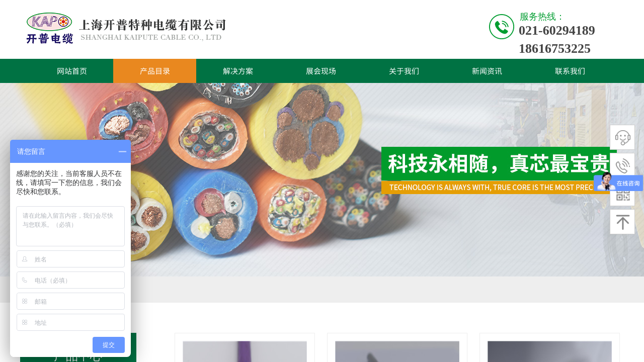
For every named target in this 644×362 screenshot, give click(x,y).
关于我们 (404, 71)
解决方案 (238, 71)
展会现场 (321, 71)
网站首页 (72, 71)
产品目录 (155, 71)
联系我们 (570, 71)
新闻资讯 (487, 71)
